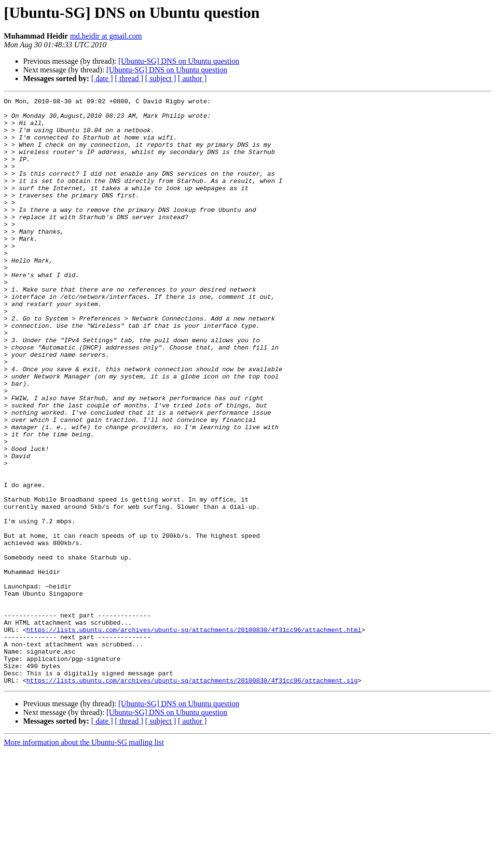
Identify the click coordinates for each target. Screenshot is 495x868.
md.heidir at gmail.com (106, 36)
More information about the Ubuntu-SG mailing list (84, 860)
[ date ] (102, 78)
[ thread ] (129, 78)
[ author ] (192, 78)
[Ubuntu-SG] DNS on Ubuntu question (179, 61)
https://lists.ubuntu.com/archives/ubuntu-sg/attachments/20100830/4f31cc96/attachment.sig (192, 798)
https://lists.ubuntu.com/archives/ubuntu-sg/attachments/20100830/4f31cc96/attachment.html (194, 737)
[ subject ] (161, 78)
